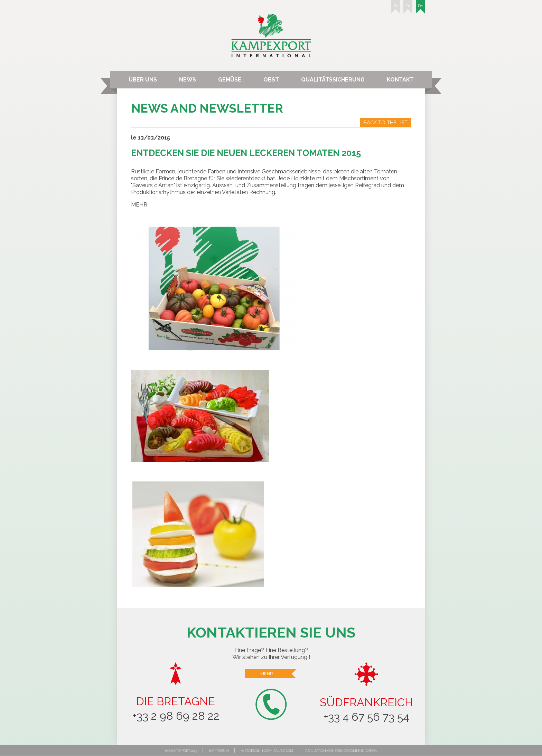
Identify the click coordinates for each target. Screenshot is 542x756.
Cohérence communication (352, 751)
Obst (271, 80)
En (408, 9)
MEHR (139, 205)
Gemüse (230, 80)
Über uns (143, 80)
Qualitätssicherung (333, 80)
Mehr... (279, 674)
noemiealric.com (278, 751)
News (188, 80)
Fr (395, 9)
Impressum (219, 751)
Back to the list (385, 122)
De (420, 9)
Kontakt (400, 80)
